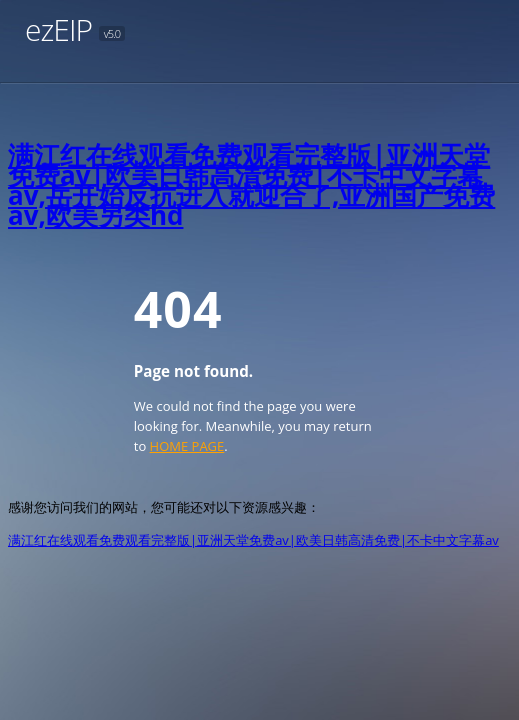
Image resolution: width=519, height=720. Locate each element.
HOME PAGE (187, 446)
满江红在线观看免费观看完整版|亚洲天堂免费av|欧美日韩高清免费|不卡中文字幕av (253, 540)
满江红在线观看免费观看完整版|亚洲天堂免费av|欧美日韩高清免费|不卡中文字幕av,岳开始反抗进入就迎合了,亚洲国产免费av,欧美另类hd (251, 185)
